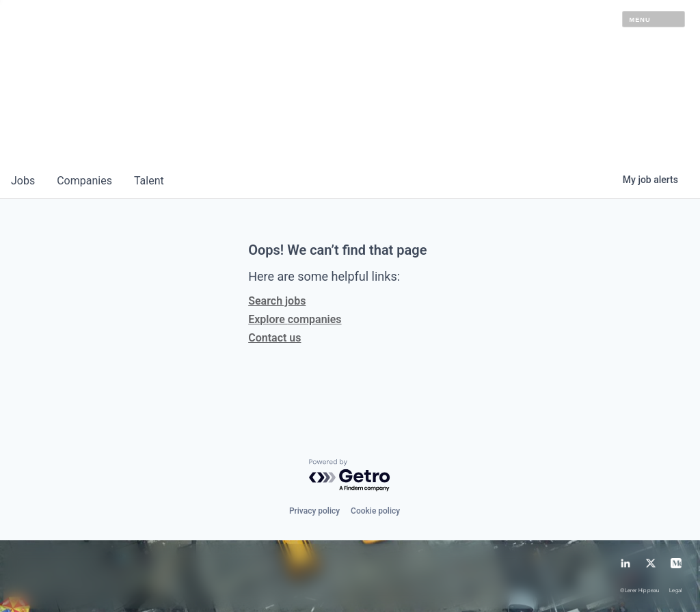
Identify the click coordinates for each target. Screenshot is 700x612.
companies (84, 181)
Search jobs (277, 301)
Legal (676, 591)
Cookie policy (375, 511)
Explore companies (295, 319)
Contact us (274, 338)
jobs (23, 181)
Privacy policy (314, 511)
